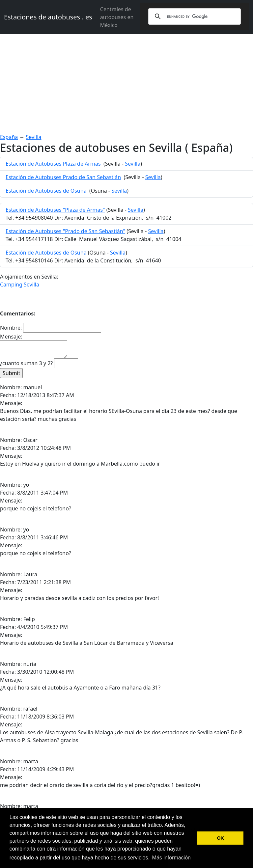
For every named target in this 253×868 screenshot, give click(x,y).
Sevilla (34, 137)
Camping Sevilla (20, 285)
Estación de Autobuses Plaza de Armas (53, 164)
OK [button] (220, 838)
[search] (194, 16)
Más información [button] (171, 858)
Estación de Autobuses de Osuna (46, 191)
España (9, 137)
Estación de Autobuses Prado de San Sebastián (63, 177)
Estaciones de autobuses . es (48, 17)
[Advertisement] (126, 84)
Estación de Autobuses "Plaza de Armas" (55, 210)
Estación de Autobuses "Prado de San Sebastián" (65, 231)
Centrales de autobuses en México (117, 17)
